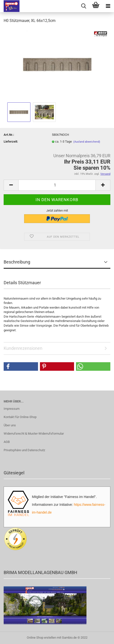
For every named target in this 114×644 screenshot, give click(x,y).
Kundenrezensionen (23, 348)
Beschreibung (17, 262)
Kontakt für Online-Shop (20, 417)
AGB (7, 442)
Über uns (10, 425)
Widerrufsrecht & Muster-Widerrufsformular (34, 434)
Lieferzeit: (11, 141)
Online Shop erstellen (41, 638)
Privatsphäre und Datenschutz (24, 450)
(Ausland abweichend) (87, 142)
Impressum (12, 409)
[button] (21, 366)
